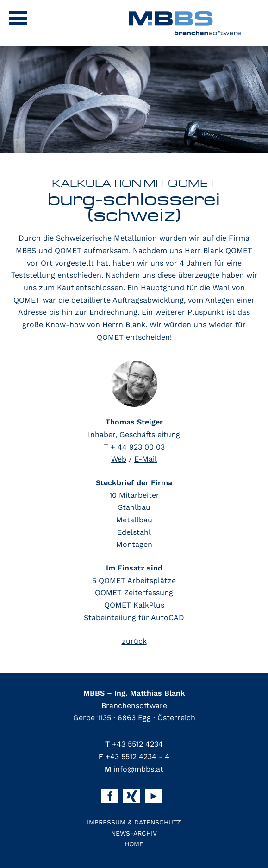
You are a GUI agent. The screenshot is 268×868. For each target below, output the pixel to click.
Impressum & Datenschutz (134, 822)
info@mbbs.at (134, 769)
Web (119, 459)
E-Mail (146, 459)
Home (134, 844)
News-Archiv (134, 833)
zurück (134, 641)
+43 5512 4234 (134, 744)
